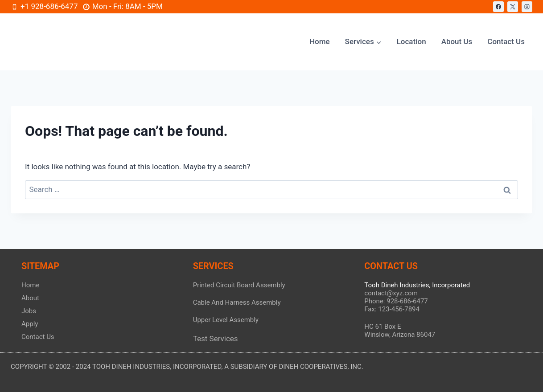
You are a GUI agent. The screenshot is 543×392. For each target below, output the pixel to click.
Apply (30, 324)
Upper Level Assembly (226, 320)
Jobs (29, 311)
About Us (457, 41)
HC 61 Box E (383, 327)
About (30, 298)
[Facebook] (498, 7)
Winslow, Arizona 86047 (400, 335)
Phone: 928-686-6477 (396, 301)
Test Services (216, 339)
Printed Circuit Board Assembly (239, 285)
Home (320, 41)
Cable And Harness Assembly (237, 302)
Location (411, 41)
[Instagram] (527, 7)
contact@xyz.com (391, 293)
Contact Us (506, 41)
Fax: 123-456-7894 (392, 309)
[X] (513, 7)
